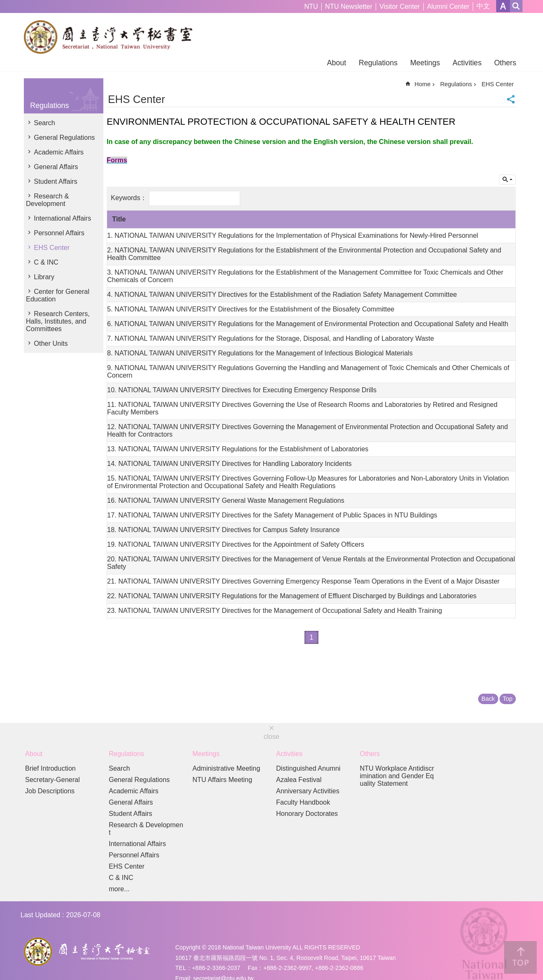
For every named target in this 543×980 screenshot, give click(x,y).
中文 (483, 6)
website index (516, 6)
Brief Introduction (50, 768)
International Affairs (63, 218)
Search (45, 123)
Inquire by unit (507, 180)
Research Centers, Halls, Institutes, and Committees (58, 321)
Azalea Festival (299, 780)
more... (119, 889)
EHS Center (52, 248)
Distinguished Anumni (308, 768)
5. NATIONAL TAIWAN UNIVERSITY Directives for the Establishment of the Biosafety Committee (251, 309)
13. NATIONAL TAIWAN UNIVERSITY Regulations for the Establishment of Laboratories (238, 449)
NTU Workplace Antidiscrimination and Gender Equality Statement (397, 776)
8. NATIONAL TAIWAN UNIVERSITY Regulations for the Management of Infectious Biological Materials (260, 353)
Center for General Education (58, 295)
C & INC (46, 262)
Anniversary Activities (308, 791)
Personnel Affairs (59, 233)
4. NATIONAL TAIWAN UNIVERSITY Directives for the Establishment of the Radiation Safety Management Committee (282, 295)
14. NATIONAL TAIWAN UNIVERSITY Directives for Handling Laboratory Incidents (229, 464)
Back (488, 699)
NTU (311, 6)
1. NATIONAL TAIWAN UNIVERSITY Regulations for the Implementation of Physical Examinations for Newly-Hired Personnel (293, 235)
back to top (520, 957)
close (271, 737)
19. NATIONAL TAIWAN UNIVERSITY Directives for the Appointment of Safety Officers (236, 544)
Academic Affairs (59, 152)
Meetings (425, 63)
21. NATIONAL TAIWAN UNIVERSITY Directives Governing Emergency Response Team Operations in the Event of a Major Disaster (303, 581)
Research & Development (47, 200)
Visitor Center (400, 6)
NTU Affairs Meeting (222, 780)
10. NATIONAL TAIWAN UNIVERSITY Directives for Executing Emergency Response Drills (242, 390)
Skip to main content (4, 4)
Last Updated (40, 915)
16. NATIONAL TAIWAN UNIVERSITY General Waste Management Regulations (226, 500)
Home (423, 84)
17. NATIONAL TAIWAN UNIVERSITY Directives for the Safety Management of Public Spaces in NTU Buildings (272, 515)
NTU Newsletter (349, 6)
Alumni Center (448, 6)
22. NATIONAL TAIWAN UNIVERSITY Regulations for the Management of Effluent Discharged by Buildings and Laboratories (292, 596)
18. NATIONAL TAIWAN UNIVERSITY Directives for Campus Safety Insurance (223, 530)
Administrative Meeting (226, 768)
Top (508, 699)
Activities (467, 63)
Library (44, 277)
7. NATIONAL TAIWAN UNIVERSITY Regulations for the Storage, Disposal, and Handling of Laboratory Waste (270, 338)
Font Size (503, 6)
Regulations (378, 63)
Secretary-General (53, 780)
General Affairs (56, 167)
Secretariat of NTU (111, 37)
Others (505, 63)
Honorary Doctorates (307, 814)
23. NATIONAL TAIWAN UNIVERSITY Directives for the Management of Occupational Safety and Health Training (275, 611)
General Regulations (64, 138)
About (336, 63)
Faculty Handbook (303, 802)
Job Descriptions (50, 791)
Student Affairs (56, 181)
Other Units (51, 343)
